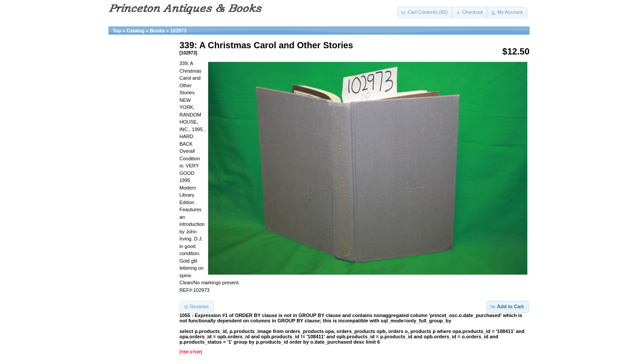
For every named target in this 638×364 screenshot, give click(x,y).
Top (117, 31)
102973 (178, 31)
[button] (425, 12)
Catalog (136, 31)
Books (157, 31)
